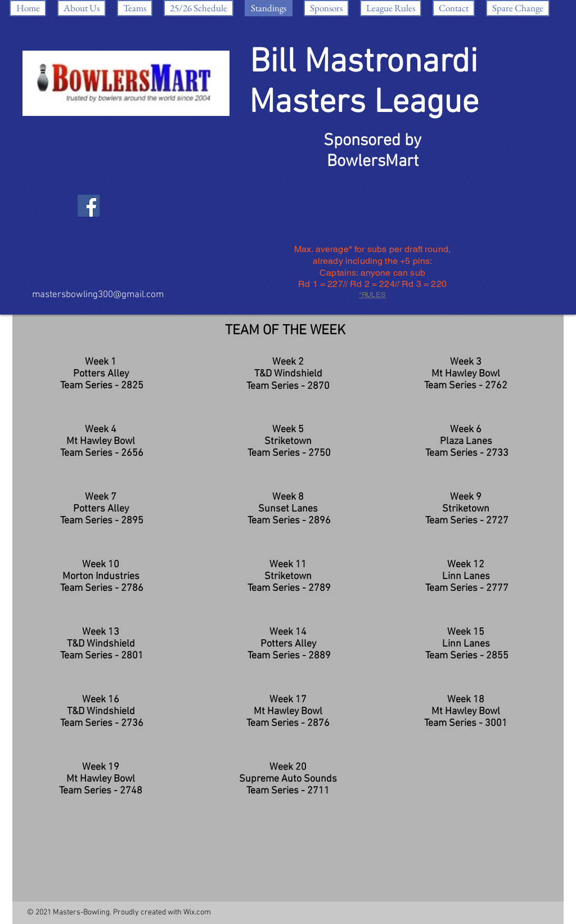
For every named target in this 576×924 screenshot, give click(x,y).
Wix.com (197, 912)
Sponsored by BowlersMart (372, 151)
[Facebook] (89, 206)
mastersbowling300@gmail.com (98, 295)
